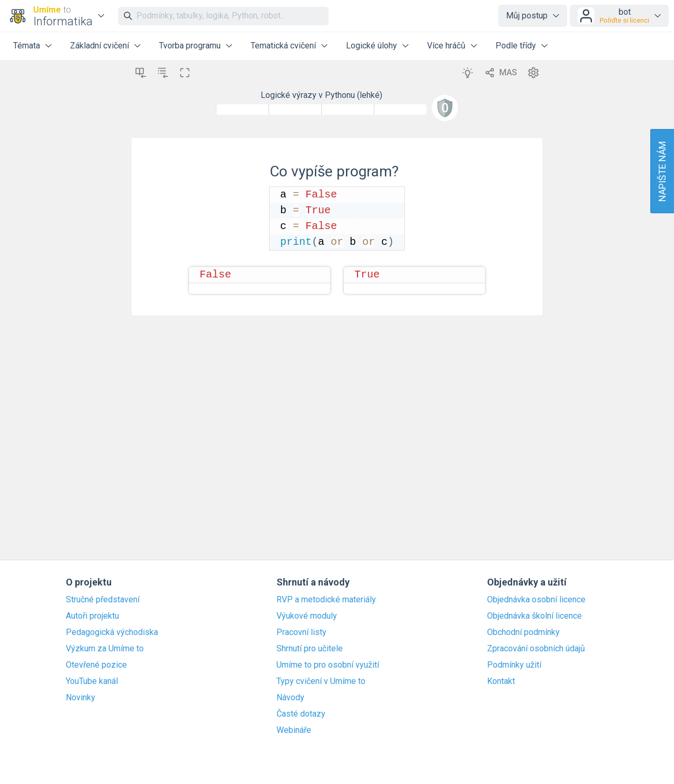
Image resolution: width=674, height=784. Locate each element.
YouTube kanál (92, 681)
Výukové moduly (307, 616)
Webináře (294, 730)
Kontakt (501, 681)
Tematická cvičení (283, 46)
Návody (290, 698)
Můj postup (527, 16)
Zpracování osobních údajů (536, 649)
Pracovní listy (301, 632)
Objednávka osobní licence (536, 600)
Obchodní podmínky (523, 632)
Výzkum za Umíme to (105, 649)
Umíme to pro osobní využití (328, 665)
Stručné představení (103, 600)
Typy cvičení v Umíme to (321, 681)
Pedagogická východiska (112, 632)
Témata (27, 46)
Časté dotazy (301, 714)
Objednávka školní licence (534, 616)
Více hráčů (446, 46)
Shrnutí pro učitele (310, 649)
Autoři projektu (92, 616)
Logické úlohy (371, 46)
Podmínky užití (514, 665)
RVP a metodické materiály (326, 600)
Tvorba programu (190, 46)
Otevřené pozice (96, 665)
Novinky (81, 698)
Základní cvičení (100, 46)
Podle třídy (516, 46)
